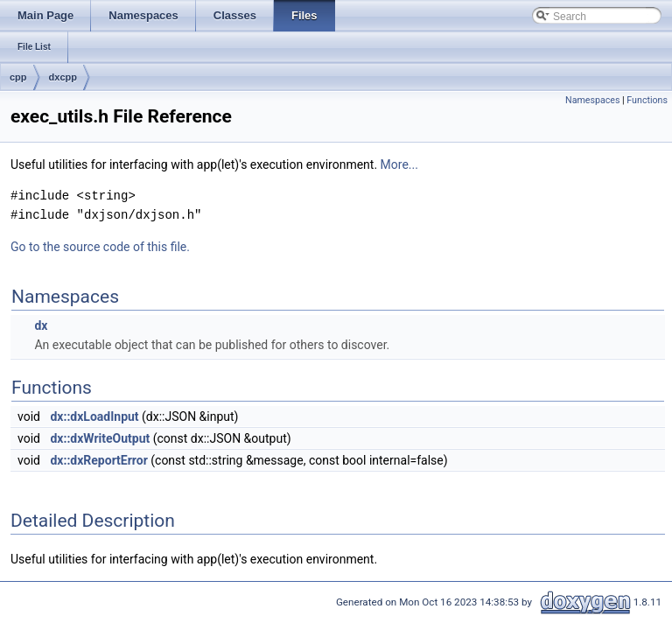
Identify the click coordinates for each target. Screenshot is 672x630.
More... (399, 164)
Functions (647, 100)
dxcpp (63, 77)
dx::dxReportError (98, 460)
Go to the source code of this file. (100, 247)
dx (41, 325)
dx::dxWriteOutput (100, 438)
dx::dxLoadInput (94, 416)
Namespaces (592, 100)
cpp (18, 77)
